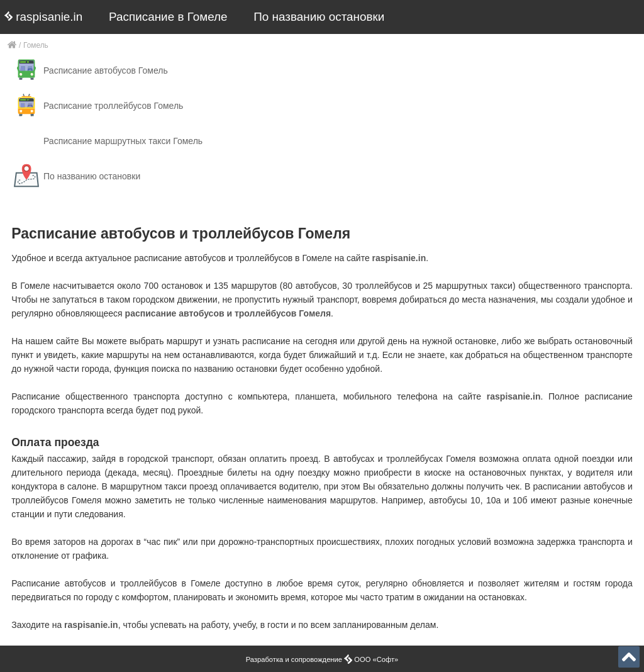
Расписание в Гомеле (168, 17)
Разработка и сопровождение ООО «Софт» (322, 659)
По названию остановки (319, 17)
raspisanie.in (43, 17)
